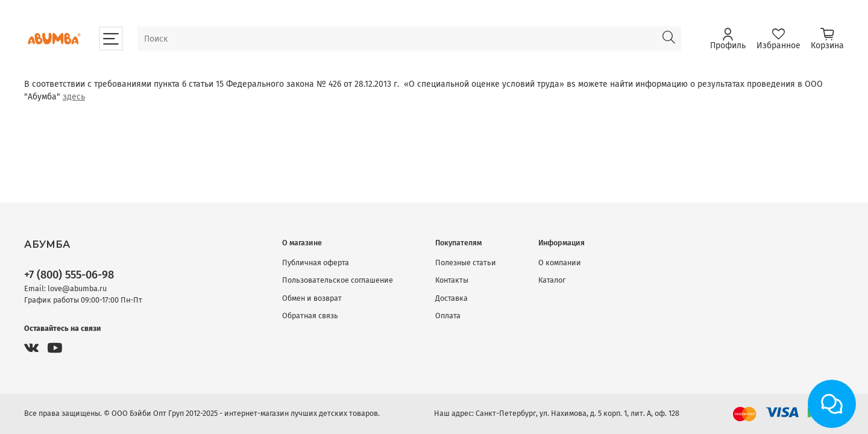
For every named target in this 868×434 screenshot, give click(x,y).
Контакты (452, 280)
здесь (74, 97)
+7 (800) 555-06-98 (69, 275)
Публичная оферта (316, 263)
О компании (560, 263)
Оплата (448, 316)
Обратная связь (310, 316)
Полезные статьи (466, 263)
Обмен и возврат (312, 298)
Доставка (451, 298)
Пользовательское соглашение (338, 280)
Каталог (552, 280)
